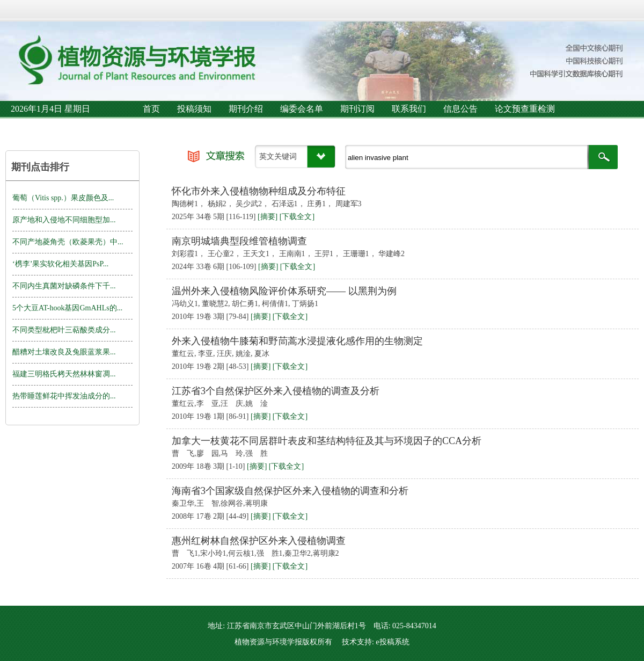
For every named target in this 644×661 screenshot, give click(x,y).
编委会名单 (302, 109)
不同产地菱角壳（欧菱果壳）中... (68, 242)
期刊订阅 (357, 109)
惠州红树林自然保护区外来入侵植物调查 (259, 541)
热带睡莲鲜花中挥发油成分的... (64, 396)
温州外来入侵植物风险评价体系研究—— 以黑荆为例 (284, 291)
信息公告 (460, 109)
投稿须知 (194, 109)
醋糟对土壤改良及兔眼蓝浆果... (64, 352)
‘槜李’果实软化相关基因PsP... (60, 264)
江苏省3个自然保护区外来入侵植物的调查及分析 (276, 391)
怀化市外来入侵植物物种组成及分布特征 (259, 191)
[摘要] (268, 217)
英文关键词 (278, 157)
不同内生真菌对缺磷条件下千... (64, 286)
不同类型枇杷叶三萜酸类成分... (64, 330)
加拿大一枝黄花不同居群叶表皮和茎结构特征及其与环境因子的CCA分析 (327, 441)
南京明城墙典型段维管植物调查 (239, 241)
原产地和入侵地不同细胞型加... (64, 220)
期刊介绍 (246, 109)
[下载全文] (297, 217)
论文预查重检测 (525, 109)
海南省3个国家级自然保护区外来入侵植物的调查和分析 (290, 491)
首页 (151, 109)
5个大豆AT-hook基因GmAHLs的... (67, 308)
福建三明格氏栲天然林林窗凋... (64, 374)
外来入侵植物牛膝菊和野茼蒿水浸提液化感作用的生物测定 (297, 341)
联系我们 (409, 109)
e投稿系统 (392, 642)
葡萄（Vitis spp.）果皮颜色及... (63, 198)
